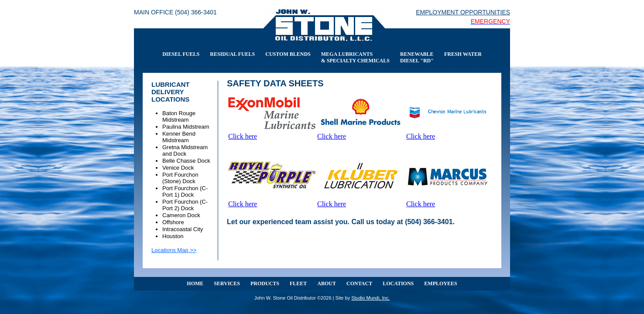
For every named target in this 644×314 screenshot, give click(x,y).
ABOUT (327, 283)
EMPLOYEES (440, 283)
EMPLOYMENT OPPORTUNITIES (463, 12)
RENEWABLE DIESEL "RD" (417, 57)
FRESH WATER (463, 54)
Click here (243, 136)
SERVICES (227, 283)
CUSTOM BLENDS (288, 54)
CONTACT (359, 283)
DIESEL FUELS (181, 54)
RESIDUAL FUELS (232, 54)
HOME (195, 283)
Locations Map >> (174, 250)
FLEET (298, 283)
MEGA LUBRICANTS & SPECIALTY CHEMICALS (355, 57)
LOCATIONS (398, 283)
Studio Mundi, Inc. (370, 298)
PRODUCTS (265, 283)
